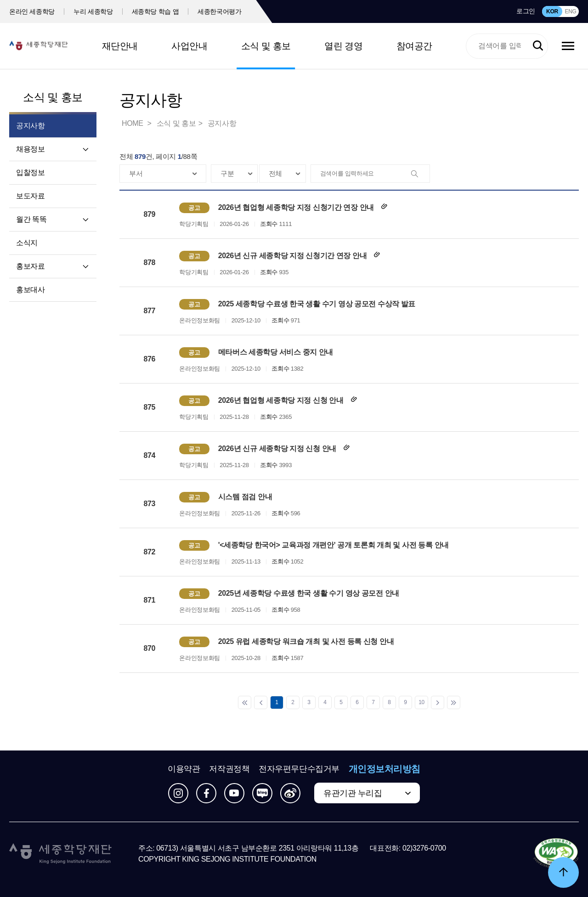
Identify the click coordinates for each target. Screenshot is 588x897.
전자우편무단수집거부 (299, 769)
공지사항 (222, 123)
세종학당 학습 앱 (155, 11)
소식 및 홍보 (266, 46)
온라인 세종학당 (32, 11)
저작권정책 (229, 769)
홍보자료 (30, 266)
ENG (570, 11)
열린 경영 (343, 46)
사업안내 (189, 46)
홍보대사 (30, 290)
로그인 (526, 11)
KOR (552, 11)
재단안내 (120, 46)
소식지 (27, 243)
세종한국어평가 (220, 11)
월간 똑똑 (31, 219)
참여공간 (414, 46)
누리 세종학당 (93, 11)
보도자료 (30, 196)
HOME (133, 123)
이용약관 (184, 769)
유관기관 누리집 (353, 793)
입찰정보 (30, 172)
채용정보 (30, 149)
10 (421, 702)
